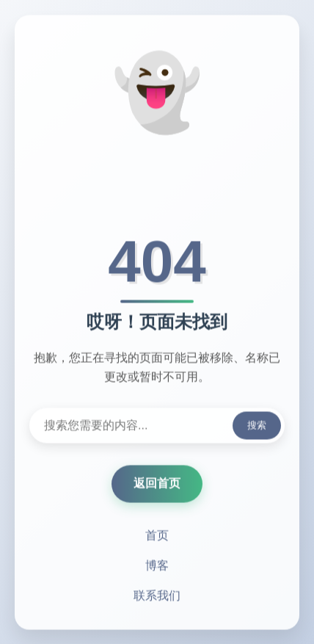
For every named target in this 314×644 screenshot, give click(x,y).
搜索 (257, 426)
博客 (157, 567)
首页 (157, 536)
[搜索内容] (157, 427)
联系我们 (157, 597)
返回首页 (157, 484)
